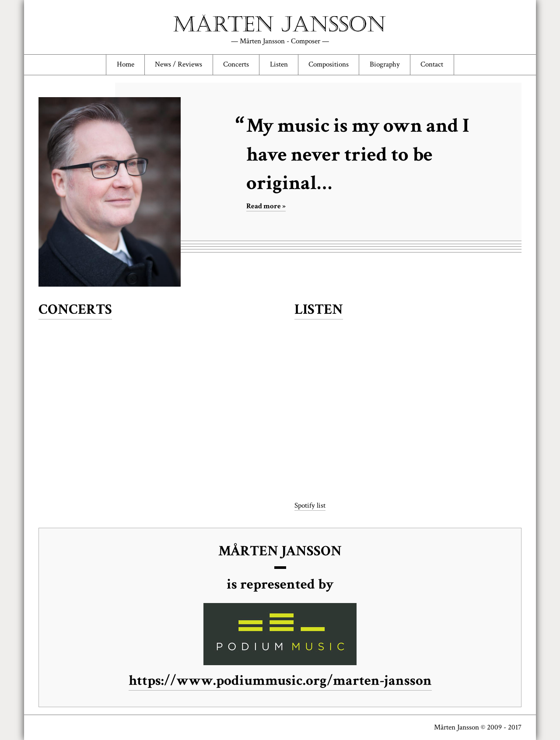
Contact (432, 64)
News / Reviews (178, 64)
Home (126, 64)
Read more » (266, 206)
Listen (279, 64)
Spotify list (310, 505)
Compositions (329, 64)
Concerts (236, 64)
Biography (385, 64)
